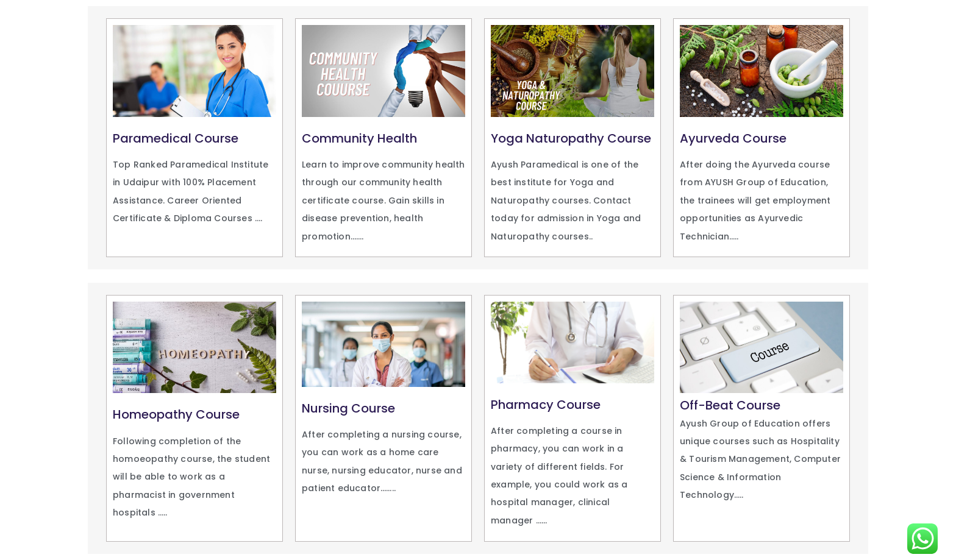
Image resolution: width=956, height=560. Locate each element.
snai (108, 270)
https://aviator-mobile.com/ (100, 270)
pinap (110, 270)
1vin (92, 270)
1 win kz (89, 270)
